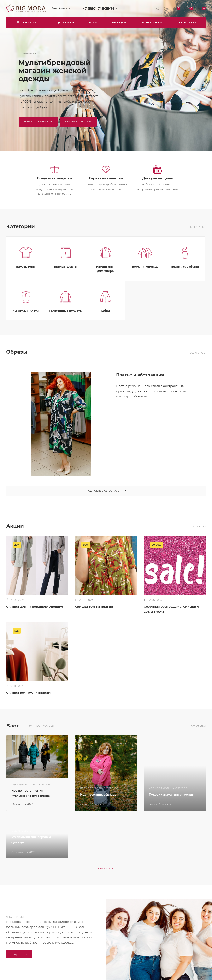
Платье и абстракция (140, 375)
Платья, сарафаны (185, 267)
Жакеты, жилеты (26, 311)
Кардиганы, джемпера (105, 269)
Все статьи (198, 726)
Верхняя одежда (145, 267)
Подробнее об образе (106, 491)
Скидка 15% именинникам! (29, 693)
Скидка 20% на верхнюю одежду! (35, 606)
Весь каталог (196, 227)
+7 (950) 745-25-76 (99, 9)
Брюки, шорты (66, 267)
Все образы (198, 353)
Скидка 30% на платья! (94, 606)
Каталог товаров (78, 122)
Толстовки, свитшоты (66, 311)
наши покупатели (38, 122)
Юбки (105, 311)
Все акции (199, 527)
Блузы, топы (26, 267)
